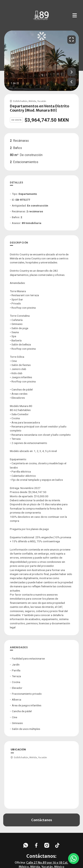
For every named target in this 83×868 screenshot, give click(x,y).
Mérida (32, 101)
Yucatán (42, 101)
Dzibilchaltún (20, 101)
